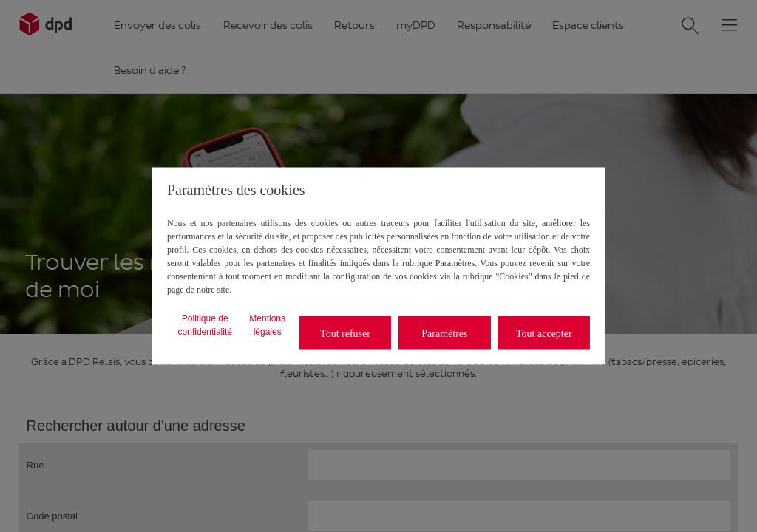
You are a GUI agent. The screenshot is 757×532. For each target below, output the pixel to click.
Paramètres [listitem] (444, 333)
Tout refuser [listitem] (345, 333)
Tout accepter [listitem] (544, 333)
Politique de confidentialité (205, 325)
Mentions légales (267, 325)
